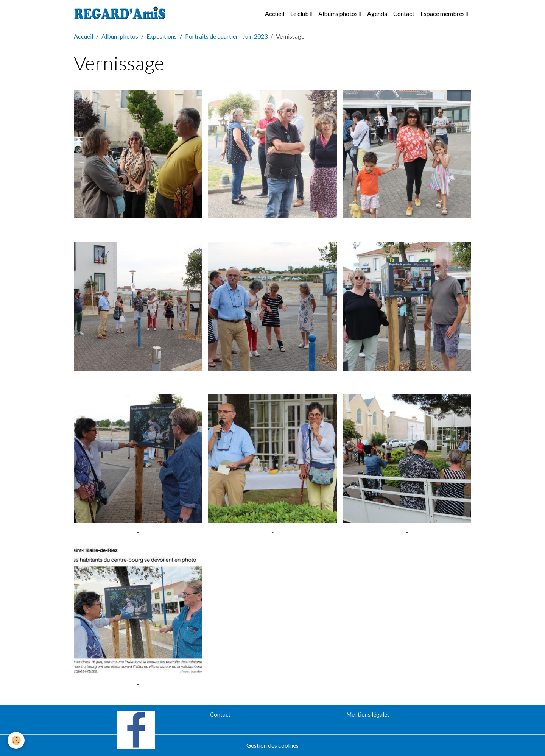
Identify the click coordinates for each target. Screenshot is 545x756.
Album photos (120, 36)
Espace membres (443, 13)
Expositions (162, 36)
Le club (300, 13)
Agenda (377, 13)
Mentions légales (368, 714)
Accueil (275, 13)
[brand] (121, 14)
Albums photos (339, 13)
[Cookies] (16, 740)
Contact (404, 13)
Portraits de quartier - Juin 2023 (226, 36)
